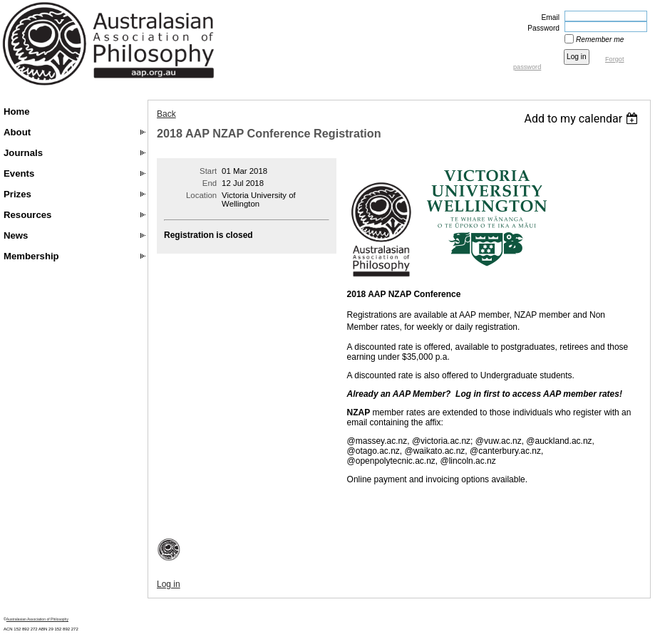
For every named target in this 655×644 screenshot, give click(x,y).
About (17, 132)
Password (541, 28)
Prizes (17, 194)
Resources (27, 215)
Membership (31, 256)
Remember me (600, 40)
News (16, 235)
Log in (169, 584)
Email (548, 17)
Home (17, 111)
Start (208, 171)
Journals (23, 153)
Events (19, 173)
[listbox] (583, 119)
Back (166, 114)
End (210, 183)
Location (201, 195)
